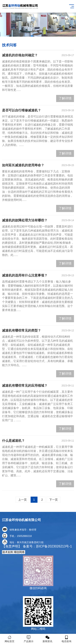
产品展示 (29, 639)
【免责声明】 (12, 546)
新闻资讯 (48, 639)
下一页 (54, 500)
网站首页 (10, 639)
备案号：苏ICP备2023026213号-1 (47, 546)
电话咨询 (66, 639)
